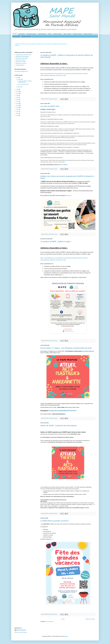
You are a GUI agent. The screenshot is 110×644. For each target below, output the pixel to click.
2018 (18, 99)
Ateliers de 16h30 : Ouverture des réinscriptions (59, 426)
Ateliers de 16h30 (88, 34)
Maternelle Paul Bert (21, 60)
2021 (18, 93)
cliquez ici (69, 195)
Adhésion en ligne (57, 34)
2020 (18, 95)
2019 (18, 97)
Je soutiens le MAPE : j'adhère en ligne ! (56, 242)
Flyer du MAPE (63, 165)
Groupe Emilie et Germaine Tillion (24, 55)
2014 (18, 107)
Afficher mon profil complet (21, 632)
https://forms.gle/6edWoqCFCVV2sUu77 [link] (64, 411)
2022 (18, 91)
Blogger (66, 636)
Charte (50, 34)
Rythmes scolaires (77, 34)
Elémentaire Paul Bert (21, 62)
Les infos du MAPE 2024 (50, 106)
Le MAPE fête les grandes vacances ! (55, 521)
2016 (18, 103)
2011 (18, 113)
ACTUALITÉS (16, 36)
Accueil (15, 34)
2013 (18, 109)
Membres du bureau (31, 34)
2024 (18, 78)
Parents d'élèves (42, 34)
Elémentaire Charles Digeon (22, 56)
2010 (18, 116)
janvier (19, 87)
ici (52, 539)
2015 (18, 105)
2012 (18, 112)
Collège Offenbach (20, 65)
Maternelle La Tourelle (21, 63)
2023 (18, 89)
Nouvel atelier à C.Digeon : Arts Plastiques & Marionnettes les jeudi (66, 348)
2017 (18, 101)
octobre (19, 79)
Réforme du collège (26, 36)
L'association (22, 34)
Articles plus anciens (90, 619)
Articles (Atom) (50, 622)
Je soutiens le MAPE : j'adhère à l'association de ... (25, 82)
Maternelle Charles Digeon (22, 58)
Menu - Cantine (67, 34)
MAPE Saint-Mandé (21, 630)
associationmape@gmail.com (21, 71)
